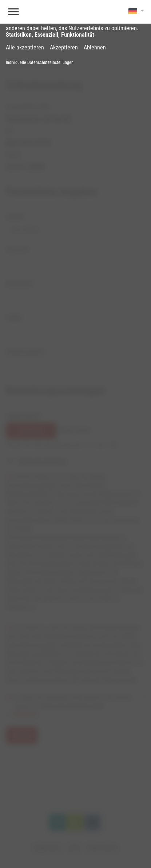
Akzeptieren (64, 48)
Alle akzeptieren (25, 48)
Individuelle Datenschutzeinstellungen (40, 62)
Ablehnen (95, 48)
